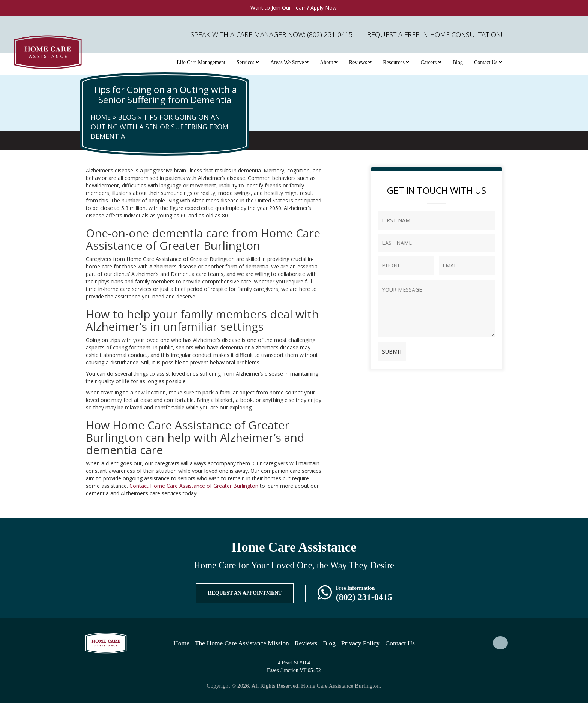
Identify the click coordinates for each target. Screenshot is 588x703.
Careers (431, 62)
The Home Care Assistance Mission (242, 643)
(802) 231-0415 (364, 597)
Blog (458, 62)
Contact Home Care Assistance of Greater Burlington (194, 486)
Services (248, 62)
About (329, 62)
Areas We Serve (289, 62)
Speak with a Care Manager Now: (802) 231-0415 (271, 34)
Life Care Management (201, 62)
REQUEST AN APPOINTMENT (245, 593)
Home (101, 117)
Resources (396, 62)
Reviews (361, 62)
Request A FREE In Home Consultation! (435, 34)
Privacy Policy (361, 643)
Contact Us (488, 62)
